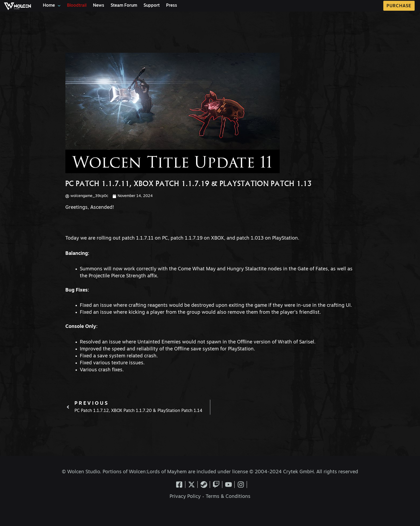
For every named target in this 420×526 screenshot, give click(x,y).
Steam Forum (124, 6)
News (99, 6)
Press (172, 6)
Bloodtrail (77, 6)
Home (52, 6)
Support (152, 6)
